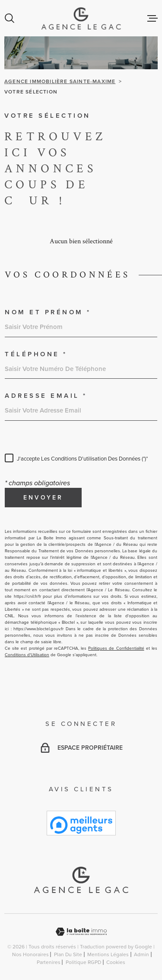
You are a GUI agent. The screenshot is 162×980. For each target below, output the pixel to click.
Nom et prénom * (48, 312)
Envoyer (43, 498)
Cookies (116, 962)
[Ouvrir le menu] (152, 18)
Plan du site (68, 954)
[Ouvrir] (10, 18)
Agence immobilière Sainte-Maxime (60, 81)
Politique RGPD (83, 962)
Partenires (49, 962)
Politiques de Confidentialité (116, 648)
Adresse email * (46, 396)
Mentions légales (108, 954)
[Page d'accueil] (81, 18)
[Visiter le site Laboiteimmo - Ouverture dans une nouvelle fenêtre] (81, 932)
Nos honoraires (30, 954)
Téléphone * (36, 354)
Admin (141, 954)
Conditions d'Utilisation (27, 655)
